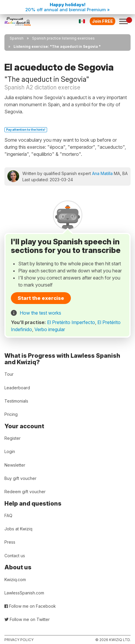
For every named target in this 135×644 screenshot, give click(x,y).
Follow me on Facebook (30, 606)
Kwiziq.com (15, 580)
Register (12, 438)
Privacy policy (19, 640)
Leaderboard (17, 388)
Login (10, 451)
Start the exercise (41, 298)
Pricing (11, 414)
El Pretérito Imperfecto (71, 322)
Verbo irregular (50, 329)
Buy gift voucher (20, 478)
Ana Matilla (102, 173)
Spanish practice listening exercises (63, 38)
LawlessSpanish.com (24, 593)
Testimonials (16, 401)
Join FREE (102, 21)
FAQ (8, 515)
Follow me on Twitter (27, 619)
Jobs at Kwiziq (18, 529)
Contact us (15, 556)
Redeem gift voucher (25, 492)
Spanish (17, 38)
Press (10, 542)
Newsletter (15, 465)
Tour (9, 374)
